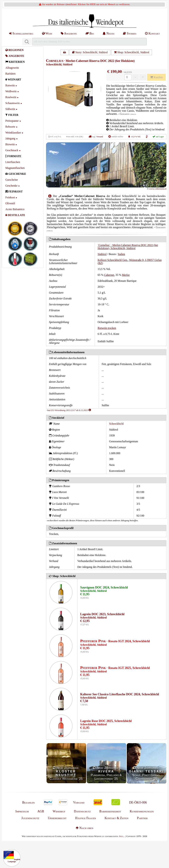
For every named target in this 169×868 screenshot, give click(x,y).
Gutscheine (12, 180)
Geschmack (12, 150)
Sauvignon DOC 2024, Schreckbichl (104, 587)
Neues (108, 33)
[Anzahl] (128, 77)
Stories (130, 33)
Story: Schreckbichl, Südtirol (90, 52)
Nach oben (85, 828)
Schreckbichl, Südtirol (59, 64)
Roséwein (11, 97)
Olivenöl (10, 203)
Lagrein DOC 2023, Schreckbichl (102, 614)
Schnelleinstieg (21, 33)
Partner (142, 818)
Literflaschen (13, 162)
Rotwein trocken (107, 328)
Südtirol (102, 254)
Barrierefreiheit (110, 811)
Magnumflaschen (15, 168)
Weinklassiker (13, 133)
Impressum (22, 811)
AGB (41, 811)
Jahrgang (10, 138)
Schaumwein (13, 103)
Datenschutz (82, 811)
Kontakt (152, 33)
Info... (122, 836)
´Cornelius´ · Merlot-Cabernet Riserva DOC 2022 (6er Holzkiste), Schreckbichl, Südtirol (128, 247)
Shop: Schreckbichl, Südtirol (132, 52)
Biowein (10, 144)
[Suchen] (27, 42)
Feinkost (10, 197)
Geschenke (11, 186)
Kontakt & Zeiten (116, 818)
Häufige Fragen (85, 818)
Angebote (69, 33)
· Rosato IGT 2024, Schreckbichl (115, 641)
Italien (121, 254)
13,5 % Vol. (136, 137)
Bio (90, 33)
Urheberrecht (57, 818)
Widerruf (59, 811)
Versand (100, 137)
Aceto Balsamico (15, 209)
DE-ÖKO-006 (138, 802)
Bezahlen (28, 802)
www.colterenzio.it (158, 189)
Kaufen (156, 77)
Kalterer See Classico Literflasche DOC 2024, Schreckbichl (120, 694)
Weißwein (11, 91)
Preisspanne (12, 121)
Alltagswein (12, 68)
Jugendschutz (30, 818)
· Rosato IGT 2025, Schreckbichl (115, 668)
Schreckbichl (116, 424)
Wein (47, 33)
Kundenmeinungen (142, 811)
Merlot (126, 275)
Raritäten (11, 74)
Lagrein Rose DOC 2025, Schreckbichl (106, 721)
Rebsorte (10, 127)
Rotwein (10, 85)
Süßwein (10, 109)
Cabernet (109, 275)
